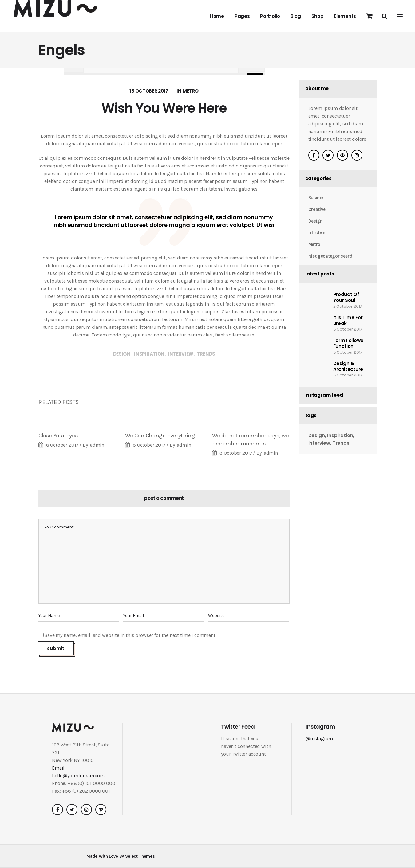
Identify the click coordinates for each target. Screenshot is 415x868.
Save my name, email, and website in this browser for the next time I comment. (130, 635)
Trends (206, 354)
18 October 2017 (149, 91)
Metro (191, 91)
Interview (181, 354)
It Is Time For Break (348, 320)
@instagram (319, 739)
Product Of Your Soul (346, 297)
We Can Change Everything (160, 436)
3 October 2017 (348, 329)
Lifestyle (317, 233)
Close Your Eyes (58, 436)
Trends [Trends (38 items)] (341, 443)
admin (97, 445)
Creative (317, 209)
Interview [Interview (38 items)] (319, 443)
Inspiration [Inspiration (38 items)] (340, 436)
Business (318, 198)
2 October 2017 (348, 306)
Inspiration (149, 354)
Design (122, 354)
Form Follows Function (348, 343)
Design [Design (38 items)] (317, 436)
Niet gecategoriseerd (330, 256)
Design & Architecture (348, 366)
